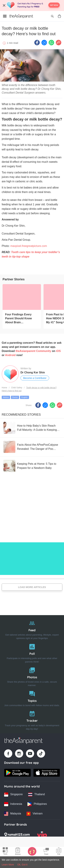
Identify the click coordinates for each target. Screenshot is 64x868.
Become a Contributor (35, 378)
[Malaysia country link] (13, 814)
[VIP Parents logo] (42, 836)
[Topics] (32, 698)
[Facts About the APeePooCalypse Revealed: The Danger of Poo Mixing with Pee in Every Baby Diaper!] (32, 447)
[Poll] (32, 653)
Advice (6, 397)
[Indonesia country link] (13, 804)
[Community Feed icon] (46, 852)
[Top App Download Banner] (32, 5)
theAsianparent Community (33, 351)
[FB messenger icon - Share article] (44, 43)
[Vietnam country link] (34, 814)
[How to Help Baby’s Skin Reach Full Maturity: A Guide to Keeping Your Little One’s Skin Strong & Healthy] (32, 428)
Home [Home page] (4, 388)
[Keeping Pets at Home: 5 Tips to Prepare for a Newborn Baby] (32, 466)
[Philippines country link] (37, 804)
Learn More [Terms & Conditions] (8, 865)
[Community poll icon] (59, 852)
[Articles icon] (18, 852)
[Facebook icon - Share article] (37, 43)
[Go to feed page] (21, 16)
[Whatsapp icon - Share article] (51, 43)
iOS (58, 351)
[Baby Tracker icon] (32, 851)
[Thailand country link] (36, 795)
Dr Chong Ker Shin (33, 372)
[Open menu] (5, 16)
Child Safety (17, 388)
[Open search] (52, 16)
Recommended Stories (21, 415)
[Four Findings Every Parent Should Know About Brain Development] (22, 297)
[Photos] (32, 676)
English (24, 397)
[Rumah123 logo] (17, 836)
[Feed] (32, 629)
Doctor (15, 397)
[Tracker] (32, 720)
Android (10, 355)
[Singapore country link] (13, 795)
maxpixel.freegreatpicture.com (29, 246)
